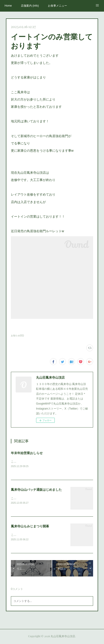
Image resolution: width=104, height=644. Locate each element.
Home (8, 6)
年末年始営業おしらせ (27, 453)
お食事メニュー (57, 6)
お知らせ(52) (17, 336)
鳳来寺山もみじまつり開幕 (30, 527)
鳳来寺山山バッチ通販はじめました (36, 490)
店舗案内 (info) (30, 6)
